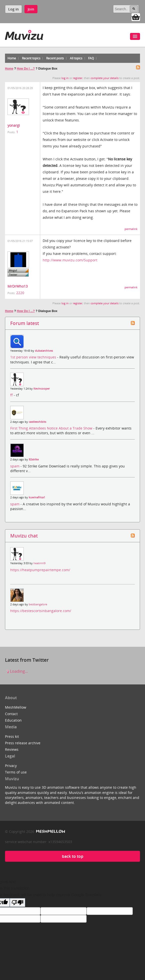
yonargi (14, 125)
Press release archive (23, 743)
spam (15, 466)
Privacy (11, 766)
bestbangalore (38, 604)
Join (31, 9)
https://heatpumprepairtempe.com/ (40, 570)
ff (12, 395)
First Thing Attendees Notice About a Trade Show (52, 428)
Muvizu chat (24, 536)
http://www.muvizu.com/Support (70, 260)
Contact (11, 714)
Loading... (16, 671)
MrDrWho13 (18, 286)
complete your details (105, 78)
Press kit (12, 736)
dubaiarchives (44, 351)
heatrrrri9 (39, 563)
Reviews (12, 749)
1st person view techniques (34, 357)
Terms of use (16, 772)
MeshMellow (16, 707)
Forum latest (25, 323)
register (78, 78)
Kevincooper (42, 389)
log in (65, 78)
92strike (34, 459)
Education (13, 720)
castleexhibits (37, 422)
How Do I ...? (26, 69)
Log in (13, 9)
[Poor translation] (17, 903)
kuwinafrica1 (37, 497)
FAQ (91, 58)
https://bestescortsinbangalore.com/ (41, 611)
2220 (20, 293)
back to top (73, 856)
